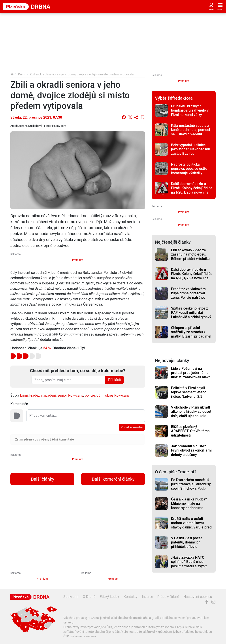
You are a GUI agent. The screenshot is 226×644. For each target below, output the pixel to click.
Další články (42, 479)
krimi (24, 395)
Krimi (22, 74)
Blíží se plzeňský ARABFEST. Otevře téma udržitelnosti (190, 431)
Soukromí (71, 597)
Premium (78, 260)
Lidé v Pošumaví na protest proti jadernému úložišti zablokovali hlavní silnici (191, 375)
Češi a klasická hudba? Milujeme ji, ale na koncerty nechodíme (189, 504)
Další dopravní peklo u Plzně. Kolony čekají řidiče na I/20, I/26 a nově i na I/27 (192, 190)
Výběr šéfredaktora (174, 98)
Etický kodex (109, 597)
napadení (49, 395)
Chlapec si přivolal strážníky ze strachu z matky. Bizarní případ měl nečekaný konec (191, 334)
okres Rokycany (117, 395)
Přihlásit (115, 380)
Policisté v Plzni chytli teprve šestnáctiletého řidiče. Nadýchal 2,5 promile (189, 394)
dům (100, 395)
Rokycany (76, 395)
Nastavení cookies (198, 597)
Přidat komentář (132, 427)
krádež (35, 395)
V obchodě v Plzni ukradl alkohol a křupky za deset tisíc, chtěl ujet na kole (191, 412)
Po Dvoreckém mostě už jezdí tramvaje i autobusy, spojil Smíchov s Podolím (191, 484)
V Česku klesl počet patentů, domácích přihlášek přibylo (186, 542)
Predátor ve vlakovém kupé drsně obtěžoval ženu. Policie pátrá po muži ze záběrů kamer (189, 295)
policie (90, 395)
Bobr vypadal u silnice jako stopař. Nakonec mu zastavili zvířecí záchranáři (191, 151)
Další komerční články (113, 479)
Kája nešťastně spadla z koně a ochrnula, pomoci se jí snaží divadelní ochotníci (190, 132)
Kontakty (131, 597)
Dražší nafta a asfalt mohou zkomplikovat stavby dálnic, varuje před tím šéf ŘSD (191, 525)
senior (62, 395)
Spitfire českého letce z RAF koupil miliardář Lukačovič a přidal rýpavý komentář (191, 315)
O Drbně (89, 597)
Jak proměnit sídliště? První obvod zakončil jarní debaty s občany (191, 450)
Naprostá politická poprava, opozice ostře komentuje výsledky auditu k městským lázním (192, 171)
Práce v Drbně (168, 597)
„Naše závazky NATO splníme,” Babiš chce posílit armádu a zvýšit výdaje (189, 564)
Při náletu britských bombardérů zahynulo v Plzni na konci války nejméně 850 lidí (190, 113)
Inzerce (147, 597)
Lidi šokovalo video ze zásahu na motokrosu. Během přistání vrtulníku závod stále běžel (190, 257)
